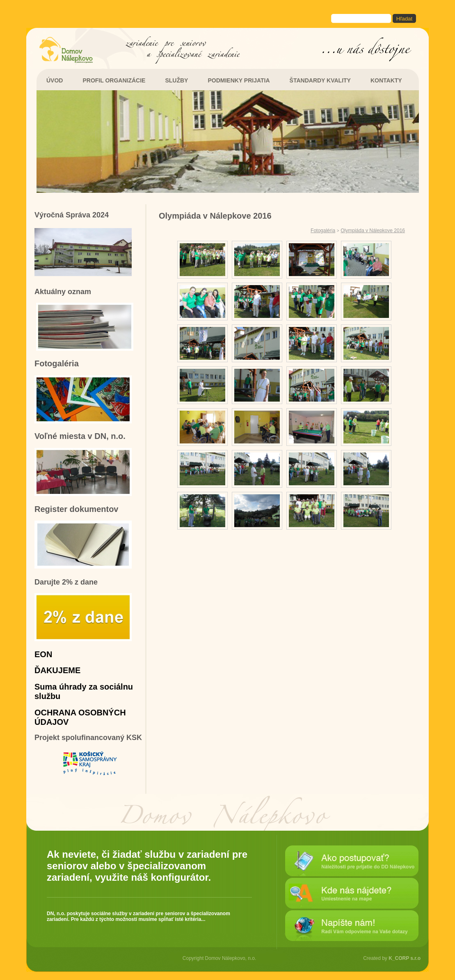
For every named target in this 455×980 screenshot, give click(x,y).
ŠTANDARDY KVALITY (320, 80)
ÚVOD (55, 80)
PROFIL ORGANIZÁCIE (114, 80)
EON (43, 654)
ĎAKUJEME (57, 670)
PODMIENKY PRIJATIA (239, 80)
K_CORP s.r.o (405, 958)
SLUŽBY (176, 80)
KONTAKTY (386, 80)
